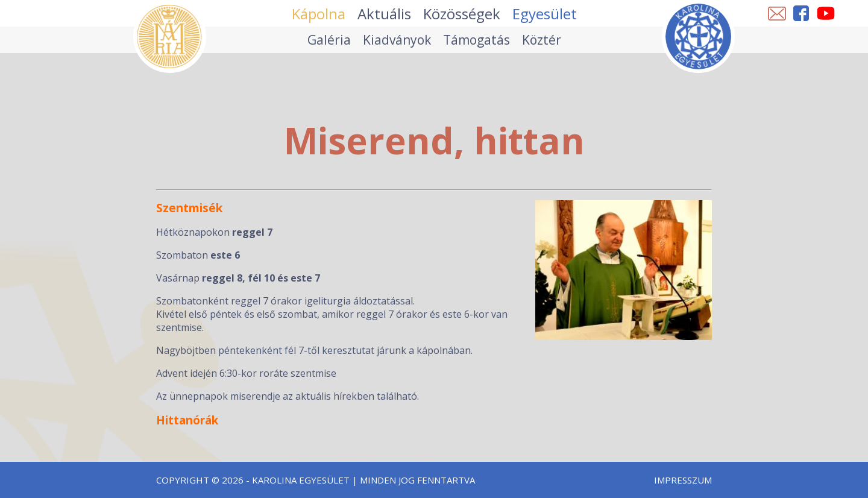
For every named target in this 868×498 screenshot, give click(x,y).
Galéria (329, 40)
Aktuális (384, 14)
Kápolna (319, 14)
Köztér (542, 40)
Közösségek (462, 14)
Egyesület (545, 14)
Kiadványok (397, 40)
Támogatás (476, 40)
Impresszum (683, 480)
